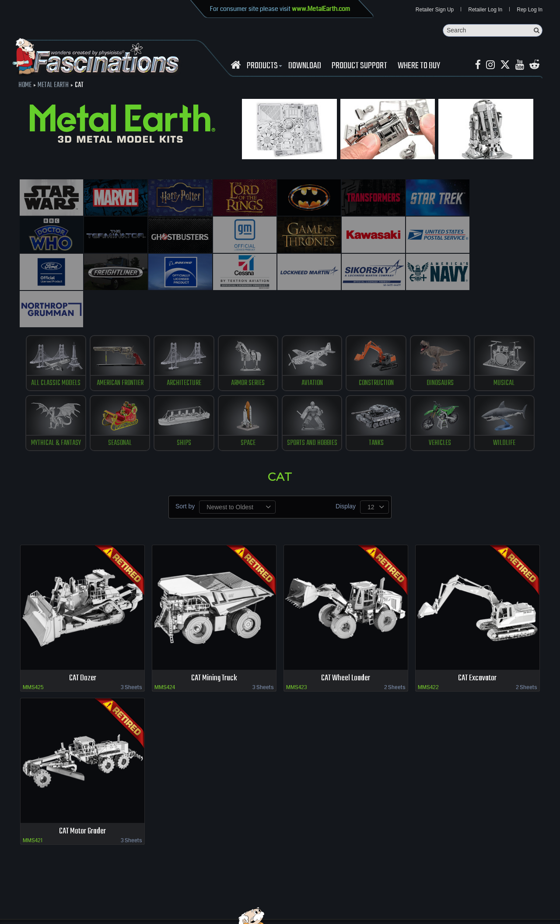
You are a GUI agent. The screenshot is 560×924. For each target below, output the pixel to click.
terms (165, 893)
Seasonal (120, 406)
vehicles (440, 406)
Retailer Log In (485, 10)
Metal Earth (53, 85)
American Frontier (120, 346)
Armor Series (248, 346)
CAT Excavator (477, 641)
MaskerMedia (543, 913)
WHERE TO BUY (419, 66)
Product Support (359, 66)
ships (184, 406)
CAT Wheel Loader (346, 641)
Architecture (184, 346)
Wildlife (504, 406)
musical (504, 346)
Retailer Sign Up (435, 10)
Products (263, 66)
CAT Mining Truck (214, 641)
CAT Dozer (83, 641)
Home (25, 85)
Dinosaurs (440, 346)
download (305, 66)
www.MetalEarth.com (321, 9)
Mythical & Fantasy (56, 406)
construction (376, 346)
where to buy (74, 893)
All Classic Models (56, 346)
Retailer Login (35, 893)
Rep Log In (530, 10)
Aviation (312, 346)
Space (248, 406)
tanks (376, 406)
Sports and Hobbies (312, 406)
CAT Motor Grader (82, 794)
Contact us (139, 893)
